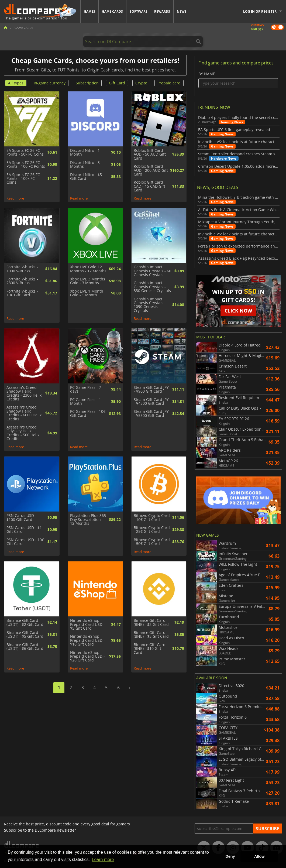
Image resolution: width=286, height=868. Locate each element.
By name (238, 80)
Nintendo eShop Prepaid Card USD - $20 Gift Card (87, 656)
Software (139, 11)
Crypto (141, 83)
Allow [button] (259, 856)
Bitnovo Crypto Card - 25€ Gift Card (152, 530)
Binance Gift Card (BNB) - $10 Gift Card (150, 649)
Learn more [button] (103, 860)
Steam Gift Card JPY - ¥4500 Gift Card (151, 402)
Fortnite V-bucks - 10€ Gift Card (22, 293)
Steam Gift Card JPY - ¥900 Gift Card (151, 390)
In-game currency (50, 83)
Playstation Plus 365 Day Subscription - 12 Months (88, 519)
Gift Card (117, 83)
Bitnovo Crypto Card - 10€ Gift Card (152, 518)
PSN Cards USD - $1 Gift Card (24, 530)
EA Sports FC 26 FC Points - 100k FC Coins (23, 179)
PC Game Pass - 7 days (86, 390)
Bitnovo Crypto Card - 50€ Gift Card (152, 542)
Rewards (162, 11)
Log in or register (260, 11)
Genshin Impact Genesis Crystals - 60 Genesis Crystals (152, 271)
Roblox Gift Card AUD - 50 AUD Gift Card (150, 154)
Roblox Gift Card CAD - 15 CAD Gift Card (149, 186)
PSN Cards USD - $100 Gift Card (21, 518)
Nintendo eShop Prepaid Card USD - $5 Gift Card (87, 624)
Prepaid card (169, 83)
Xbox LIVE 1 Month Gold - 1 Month (87, 293)
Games (89, 11)
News (182, 11)
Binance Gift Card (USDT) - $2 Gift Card (25, 622)
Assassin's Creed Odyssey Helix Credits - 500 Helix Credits (23, 433)
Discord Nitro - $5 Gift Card (86, 177)
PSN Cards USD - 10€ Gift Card (25, 542)
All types (16, 83)
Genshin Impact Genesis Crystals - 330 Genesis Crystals (152, 287)
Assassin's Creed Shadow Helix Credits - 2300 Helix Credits (24, 393)
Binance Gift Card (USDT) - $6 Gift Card (25, 647)
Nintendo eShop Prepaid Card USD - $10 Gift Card (87, 640)
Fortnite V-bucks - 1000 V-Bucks (22, 269)
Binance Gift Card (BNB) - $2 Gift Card (151, 622)
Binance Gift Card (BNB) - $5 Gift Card (151, 635)
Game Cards (112, 11)
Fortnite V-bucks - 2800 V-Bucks (22, 281)
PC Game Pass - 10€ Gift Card (88, 414)
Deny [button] (230, 856)
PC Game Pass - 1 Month (86, 402)
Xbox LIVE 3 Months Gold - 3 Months (88, 281)
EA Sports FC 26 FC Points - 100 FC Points (26, 165)
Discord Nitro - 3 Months (85, 165)
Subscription (87, 83)
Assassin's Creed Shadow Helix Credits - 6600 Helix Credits (24, 413)
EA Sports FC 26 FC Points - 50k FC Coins (25, 152)
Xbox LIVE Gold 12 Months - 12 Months (88, 269)
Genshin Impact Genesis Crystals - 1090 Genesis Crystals (150, 305)
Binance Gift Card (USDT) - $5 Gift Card (25, 635)
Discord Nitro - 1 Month (85, 152)
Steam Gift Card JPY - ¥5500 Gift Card (151, 414)
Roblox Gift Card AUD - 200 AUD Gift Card (151, 170)
